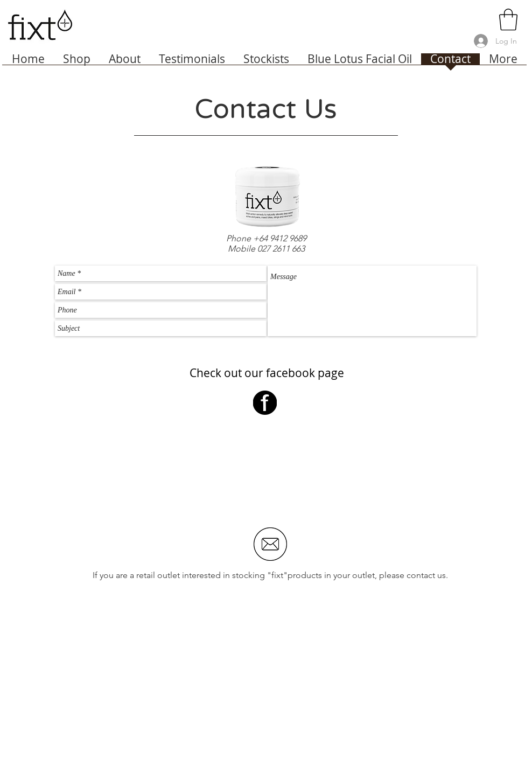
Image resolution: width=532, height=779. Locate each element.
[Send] (465, 347)
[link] (508, 19)
